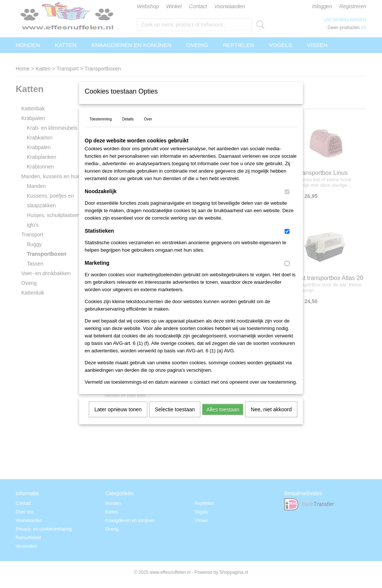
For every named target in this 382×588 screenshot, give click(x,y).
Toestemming (101, 129)
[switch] (287, 202)
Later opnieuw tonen (118, 419)
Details (128, 129)
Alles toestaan (223, 419)
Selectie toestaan (175, 419)
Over (148, 129)
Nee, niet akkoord (271, 419)
